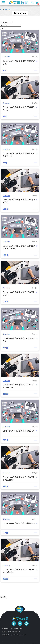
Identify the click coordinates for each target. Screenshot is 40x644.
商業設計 (7, 10)
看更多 (3, 597)
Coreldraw (6, 57)
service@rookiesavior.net (17, 635)
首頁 (1, 10)
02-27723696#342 (15, 632)
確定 (3, 28)
